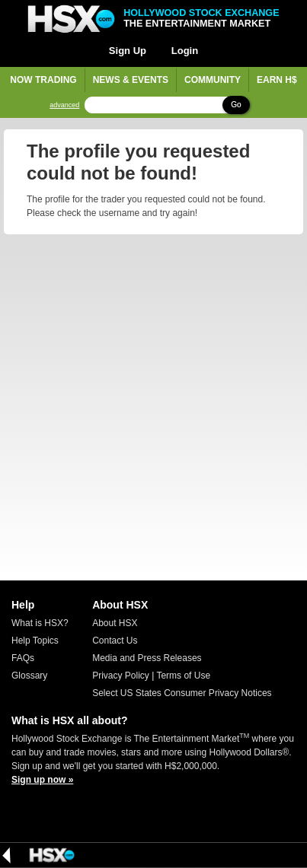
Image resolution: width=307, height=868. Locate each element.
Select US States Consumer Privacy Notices (182, 693)
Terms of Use (183, 676)
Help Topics (35, 641)
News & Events (131, 80)
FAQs (23, 658)
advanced (64, 105)
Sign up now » (42, 780)
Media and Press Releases (147, 658)
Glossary (29, 676)
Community (213, 80)
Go (236, 105)
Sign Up (128, 51)
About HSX (115, 623)
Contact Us (115, 641)
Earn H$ (277, 80)
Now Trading (43, 80)
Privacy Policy (121, 676)
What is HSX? (40, 623)
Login (185, 51)
